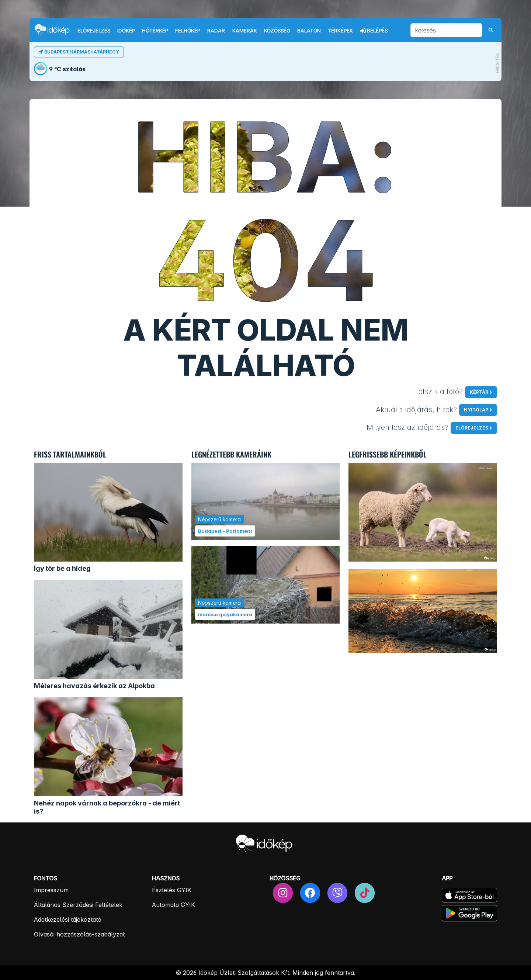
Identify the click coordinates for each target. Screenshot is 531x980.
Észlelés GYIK (172, 890)
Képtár (479, 392)
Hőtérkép (155, 31)
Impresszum (51, 890)
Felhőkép (188, 31)
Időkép (126, 31)
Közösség (277, 31)
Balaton (309, 31)
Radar (216, 31)
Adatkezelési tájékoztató (68, 919)
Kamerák (245, 31)
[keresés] (446, 30)
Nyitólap (476, 410)
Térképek (340, 31)
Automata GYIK (173, 905)
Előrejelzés (94, 31)
